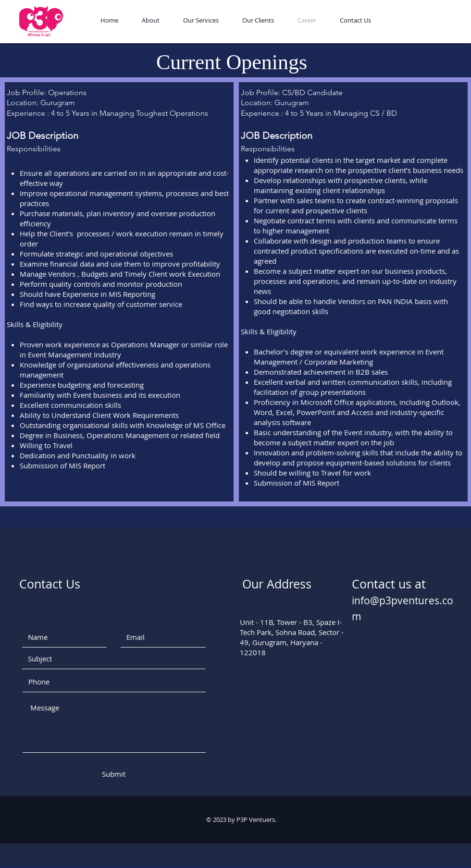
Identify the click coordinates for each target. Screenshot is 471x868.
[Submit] (113, 774)
